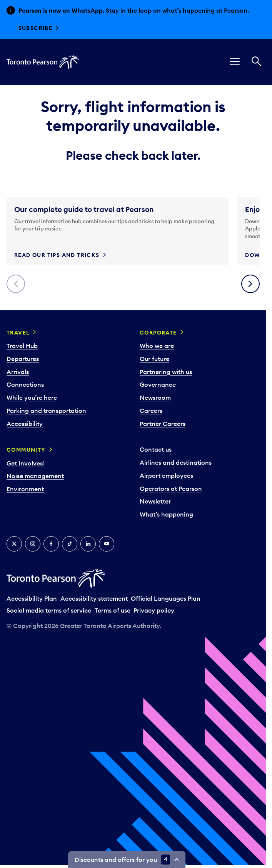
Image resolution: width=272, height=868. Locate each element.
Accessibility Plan (32, 598)
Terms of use (113, 610)
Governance (158, 384)
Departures (23, 359)
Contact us (156, 449)
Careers (151, 411)
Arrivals (18, 372)
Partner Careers (163, 424)
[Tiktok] (70, 544)
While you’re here (32, 398)
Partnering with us (166, 372)
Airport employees (166, 475)
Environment (25, 489)
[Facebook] (51, 544)
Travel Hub (22, 346)
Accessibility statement (94, 598)
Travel (18, 333)
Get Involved (25, 463)
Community (26, 450)
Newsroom (155, 398)
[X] (14, 544)
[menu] (235, 62)
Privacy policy (154, 610)
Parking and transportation (46, 411)
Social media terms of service (49, 610)
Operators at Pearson (171, 489)
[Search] (257, 62)
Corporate (158, 333)
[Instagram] (33, 544)
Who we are (157, 346)
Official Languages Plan (166, 598)
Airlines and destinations (176, 462)
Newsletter (155, 501)
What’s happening (166, 514)
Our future (154, 359)
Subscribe (36, 28)
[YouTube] (107, 544)
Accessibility (25, 424)
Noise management (35, 476)
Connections (25, 384)
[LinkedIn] (88, 544)
